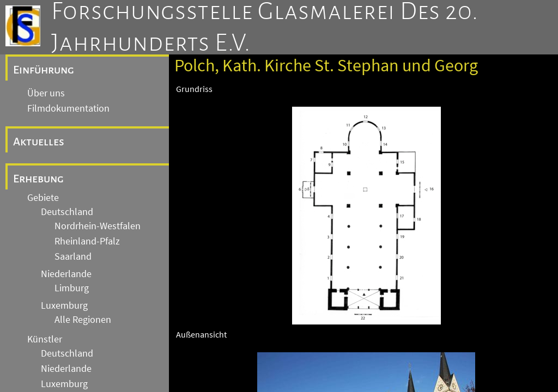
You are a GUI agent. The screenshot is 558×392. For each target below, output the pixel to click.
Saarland (73, 256)
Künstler (45, 339)
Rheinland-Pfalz (87, 241)
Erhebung (38, 179)
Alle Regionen (83, 320)
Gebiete (43, 198)
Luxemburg (64, 305)
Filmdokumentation (68, 108)
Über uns (46, 93)
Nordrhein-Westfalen (98, 226)
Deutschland (67, 212)
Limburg (72, 288)
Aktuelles (39, 142)
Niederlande (66, 274)
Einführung (44, 70)
